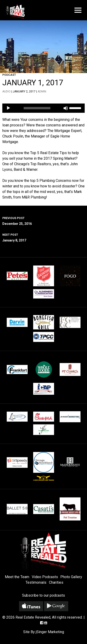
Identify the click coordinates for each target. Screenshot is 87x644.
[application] (43, 108)
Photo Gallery (71, 577)
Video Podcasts (45, 577)
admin (42, 92)
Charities (56, 582)
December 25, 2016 (43, 220)
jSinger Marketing (50, 632)
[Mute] (66, 108)
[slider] (37, 108)
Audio (6, 92)
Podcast (9, 75)
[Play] (8, 108)
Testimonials (36, 582)
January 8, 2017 (43, 237)
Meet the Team (17, 577)
